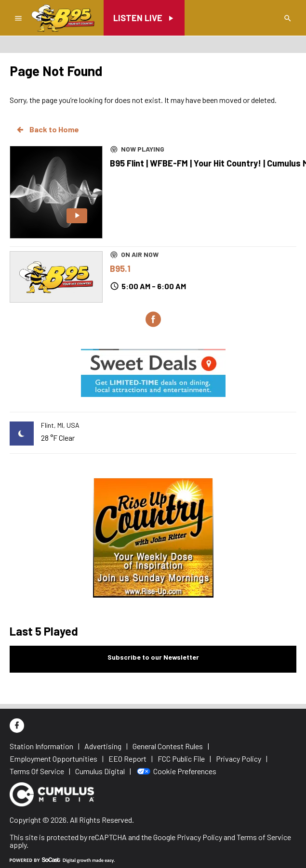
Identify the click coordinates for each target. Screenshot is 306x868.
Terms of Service (264, 837)
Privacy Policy (200, 837)
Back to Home (47, 129)
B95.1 (120, 268)
